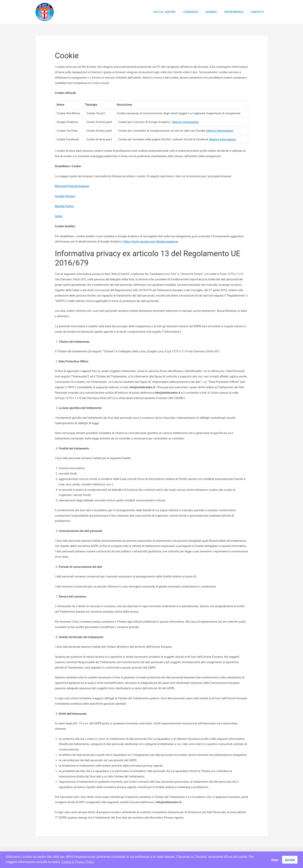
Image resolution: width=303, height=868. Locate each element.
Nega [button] (275, 860)
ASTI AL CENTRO (169, 12)
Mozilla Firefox (64, 206)
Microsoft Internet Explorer (72, 186)
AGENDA (214, 12)
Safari (59, 216)
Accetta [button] (290, 860)
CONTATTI (258, 12)
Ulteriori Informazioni (185, 122)
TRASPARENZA (235, 12)
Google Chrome (65, 196)
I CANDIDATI (194, 12)
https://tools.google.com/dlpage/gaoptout (151, 242)
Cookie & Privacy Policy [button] (78, 862)
